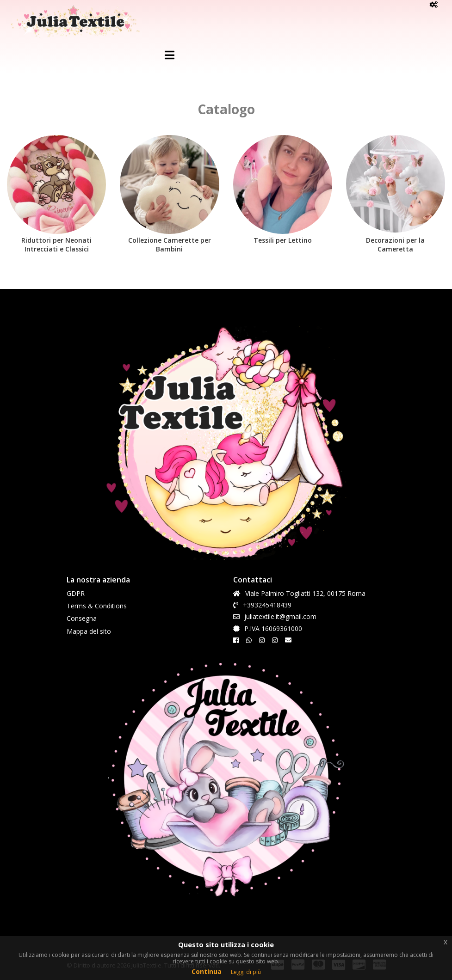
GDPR (76, 593)
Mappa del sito (89, 631)
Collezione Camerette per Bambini (170, 245)
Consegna (82, 618)
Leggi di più (246, 972)
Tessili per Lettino (283, 240)
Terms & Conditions (97, 606)
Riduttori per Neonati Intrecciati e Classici (56, 245)
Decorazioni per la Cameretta (395, 245)
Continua (207, 971)
